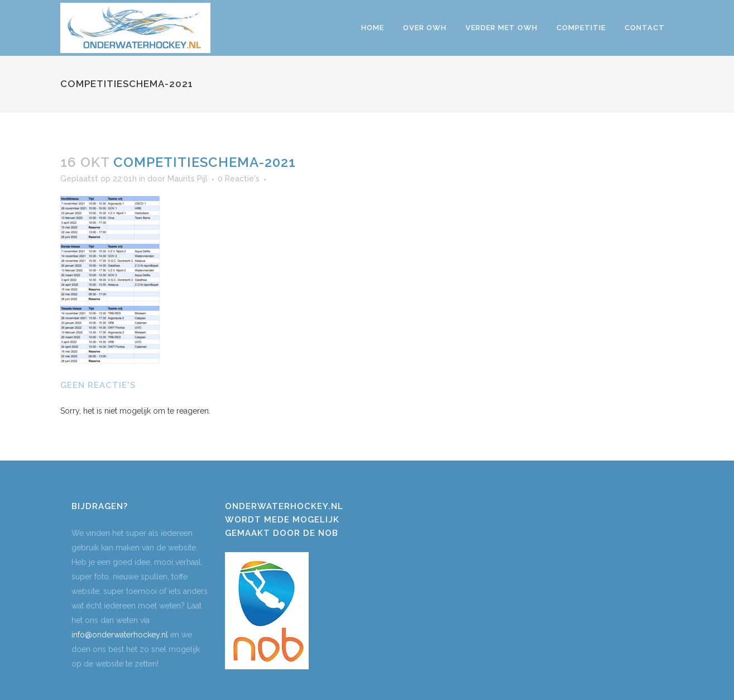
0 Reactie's (239, 179)
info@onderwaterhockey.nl (120, 635)
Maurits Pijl (188, 179)
